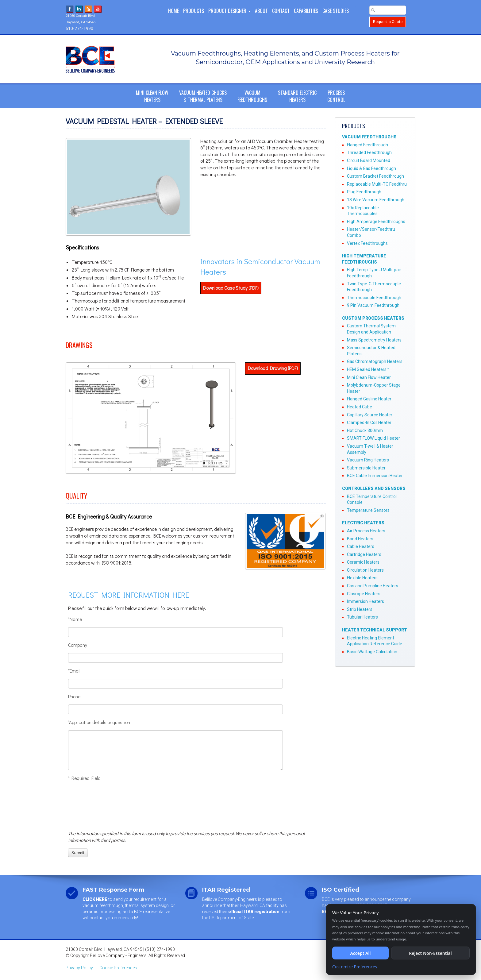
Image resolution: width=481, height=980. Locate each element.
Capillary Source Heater (370, 415)
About (261, 11)
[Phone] (175, 709)
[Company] (175, 658)
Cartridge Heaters (364, 554)
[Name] (175, 632)
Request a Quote (388, 22)
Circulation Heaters (365, 570)
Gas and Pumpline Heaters (373, 586)
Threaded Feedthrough (369, 152)
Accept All (360, 953)
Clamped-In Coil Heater (369, 422)
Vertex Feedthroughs (367, 243)
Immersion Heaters (366, 601)
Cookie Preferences (118, 968)
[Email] (175, 684)
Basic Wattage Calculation (372, 652)
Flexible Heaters (362, 578)
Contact (281, 11)
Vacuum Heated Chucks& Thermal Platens (203, 96)
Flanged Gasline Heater (369, 399)
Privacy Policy (79, 968)
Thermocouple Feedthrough (374, 298)
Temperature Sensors (368, 510)
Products (194, 11)
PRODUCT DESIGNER (229, 11)
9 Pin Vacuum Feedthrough (373, 305)
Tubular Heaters (362, 617)
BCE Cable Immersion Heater (375, 476)
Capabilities (306, 11)
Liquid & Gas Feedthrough (371, 168)
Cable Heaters (361, 546)
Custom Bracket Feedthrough (375, 176)
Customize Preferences (355, 967)
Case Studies (336, 11)
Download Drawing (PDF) (273, 368)
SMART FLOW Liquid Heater (373, 438)
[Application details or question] (175, 750)
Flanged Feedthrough (367, 145)
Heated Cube (360, 407)
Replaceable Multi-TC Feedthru (377, 184)
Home (173, 11)
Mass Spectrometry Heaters (374, 340)
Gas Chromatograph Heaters (375, 361)
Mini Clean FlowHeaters (152, 96)
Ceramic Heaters (363, 562)
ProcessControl (336, 96)
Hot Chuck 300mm (365, 430)
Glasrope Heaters (364, 594)
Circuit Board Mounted (369, 160)
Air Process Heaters (366, 531)
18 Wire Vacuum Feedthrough (376, 200)
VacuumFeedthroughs (252, 96)
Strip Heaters (360, 609)
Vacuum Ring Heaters (368, 460)
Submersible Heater (366, 468)
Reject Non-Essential (430, 953)
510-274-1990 (79, 29)
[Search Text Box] (388, 10)
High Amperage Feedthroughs (376, 222)
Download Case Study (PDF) (231, 288)
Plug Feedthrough (364, 192)
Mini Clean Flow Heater (369, 377)
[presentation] (91, 806)
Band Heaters (360, 539)
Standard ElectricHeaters (297, 96)
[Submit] (78, 853)
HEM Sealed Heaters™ (368, 369)
